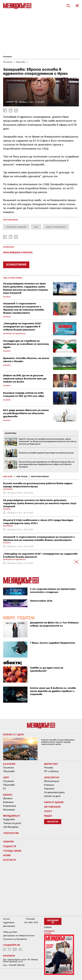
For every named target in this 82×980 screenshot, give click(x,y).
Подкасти (10, 846)
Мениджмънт (12, 816)
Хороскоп (49, 789)
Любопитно (52, 777)
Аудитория (9, 922)
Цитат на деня (52, 796)
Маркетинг (51, 764)
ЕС (5, 789)
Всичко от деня (13, 734)
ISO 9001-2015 (31, 922)
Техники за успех (12, 823)
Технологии (11, 833)
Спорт (48, 811)
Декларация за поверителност (19, 936)
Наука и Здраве (54, 802)
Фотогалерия (52, 781)
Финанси (8, 798)
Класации (49, 785)
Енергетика (10, 806)
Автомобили (52, 807)
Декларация (9, 926)
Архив (7, 855)
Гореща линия (12, 851)
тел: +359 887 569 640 (14, 965)
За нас (6, 919)
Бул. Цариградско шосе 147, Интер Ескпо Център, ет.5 (20, 961)
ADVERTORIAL (11, 433)
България (7, 57)
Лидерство (9, 819)
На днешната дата (54, 792)
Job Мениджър (11, 827)
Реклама (48, 768)
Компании (8, 802)
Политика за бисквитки (15, 939)
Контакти (9, 860)
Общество (9, 771)
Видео (48, 816)
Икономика (9, 810)
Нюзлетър (53, 822)
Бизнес (8, 795)
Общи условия (10, 932)
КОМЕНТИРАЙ (16, 265)
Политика (8, 768)
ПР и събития (51, 771)
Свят (6, 777)
